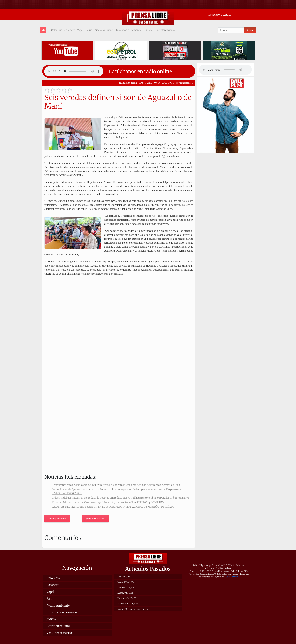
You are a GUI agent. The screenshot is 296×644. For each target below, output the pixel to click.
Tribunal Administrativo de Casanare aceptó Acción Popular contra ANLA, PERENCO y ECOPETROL (109, 502)
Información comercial (129, 30)
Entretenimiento (165, 30)
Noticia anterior (57, 519)
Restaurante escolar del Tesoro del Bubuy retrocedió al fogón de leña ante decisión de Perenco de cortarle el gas (116, 485)
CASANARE (146, 83)
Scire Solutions (233, 577)
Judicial (149, 30)
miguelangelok (128, 83)
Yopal (80, 30)
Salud (89, 30)
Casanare (70, 30)
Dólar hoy (214, 15)
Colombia (57, 30)
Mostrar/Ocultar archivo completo (133, 609)
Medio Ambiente (104, 30)
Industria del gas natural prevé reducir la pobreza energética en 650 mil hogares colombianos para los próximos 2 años (120, 498)
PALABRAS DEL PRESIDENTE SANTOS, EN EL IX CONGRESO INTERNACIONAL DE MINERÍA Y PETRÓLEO (113, 507)
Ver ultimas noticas (60, 633)
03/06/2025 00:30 (164, 83)
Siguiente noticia (95, 519)
